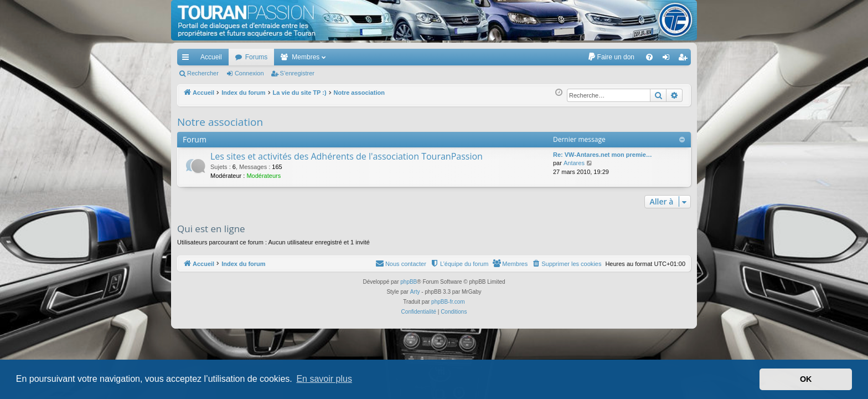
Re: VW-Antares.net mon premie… (603, 155)
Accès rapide (188, 59)
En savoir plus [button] (324, 379)
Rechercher (203, 73)
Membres (306, 57)
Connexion (249, 73)
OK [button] (806, 379)
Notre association (220, 122)
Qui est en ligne (211, 229)
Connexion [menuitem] (668, 59)
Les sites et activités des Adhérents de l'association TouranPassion (347, 156)
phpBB (409, 282)
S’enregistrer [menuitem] (685, 59)
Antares (574, 163)
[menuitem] (611, 57)
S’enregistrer (297, 73)
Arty (415, 292)
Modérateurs (263, 176)
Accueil (211, 57)
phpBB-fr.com (448, 302)
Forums (257, 57)
